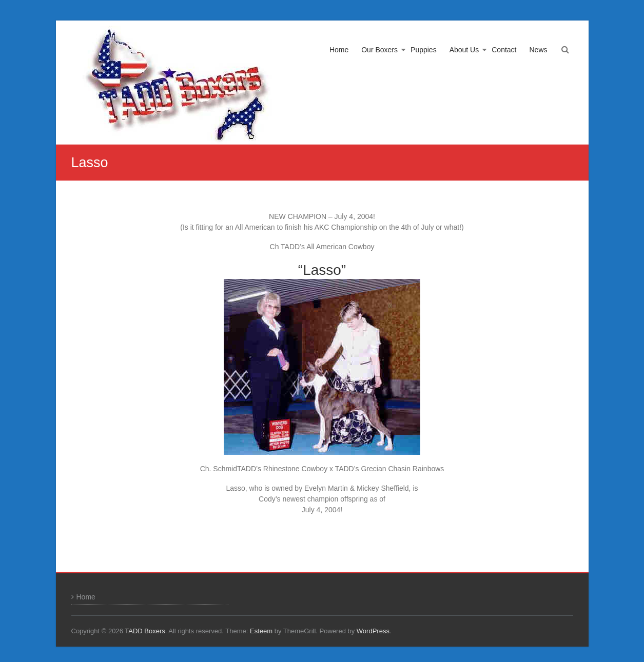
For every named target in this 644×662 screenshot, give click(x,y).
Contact (504, 50)
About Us (464, 50)
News (538, 50)
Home (339, 50)
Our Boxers (379, 50)
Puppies (424, 50)
